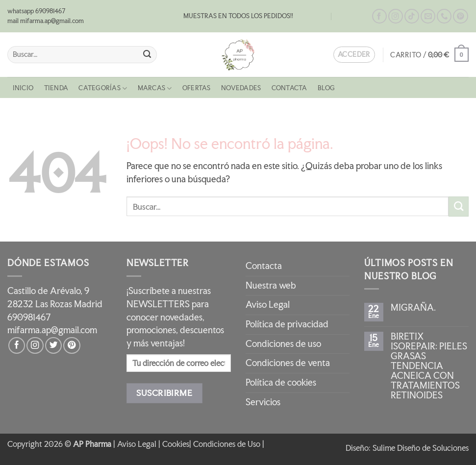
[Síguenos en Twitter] (53, 345)
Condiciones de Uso (227, 444)
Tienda (56, 88)
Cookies (176, 444)
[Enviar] (147, 55)
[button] (429, 55)
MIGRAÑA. (413, 308)
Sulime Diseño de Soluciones (421, 448)
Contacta (352, 16)
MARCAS (155, 88)
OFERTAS (197, 88)
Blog (319, 16)
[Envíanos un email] (428, 16)
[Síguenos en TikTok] (412, 16)
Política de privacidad (287, 324)
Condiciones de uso (283, 344)
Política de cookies (281, 382)
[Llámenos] (444, 16)
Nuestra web (271, 285)
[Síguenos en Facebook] (379, 16)
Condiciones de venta (288, 363)
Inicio (23, 88)
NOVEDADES (241, 88)
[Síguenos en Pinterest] (460, 16)
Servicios (263, 402)
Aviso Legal (268, 305)
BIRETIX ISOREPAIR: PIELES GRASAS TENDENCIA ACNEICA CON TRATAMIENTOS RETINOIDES (429, 366)
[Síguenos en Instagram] (396, 16)
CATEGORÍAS (103, 88)
